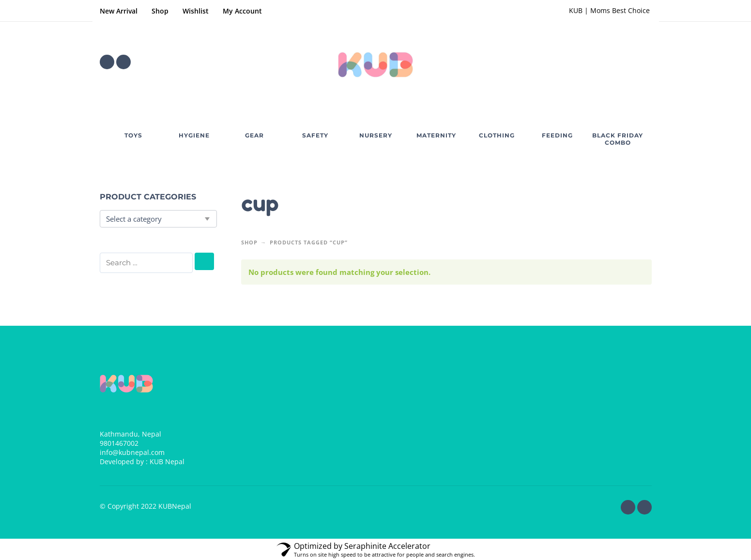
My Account (242, 11)
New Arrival (119, 11)
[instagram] (123, 62)
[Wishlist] (590, 62)
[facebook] (107, 62)
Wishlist (196, 11)
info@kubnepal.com (132, 452)
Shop (160, 11)
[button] (618, 62)
